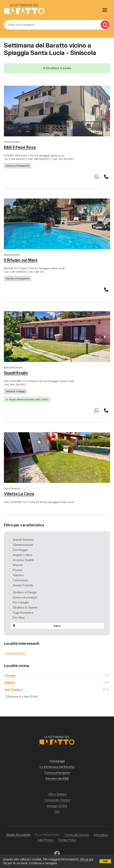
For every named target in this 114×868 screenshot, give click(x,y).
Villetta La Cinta (19, 494)
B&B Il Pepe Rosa (20, 147)
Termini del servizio (77, 835)
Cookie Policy (67, 840)
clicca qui (86, 859)
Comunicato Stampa (57, 800)
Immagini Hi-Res (57, 806)
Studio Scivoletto (18, 835)
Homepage (57, 761)
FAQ (57, 812)
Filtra (36, 626)
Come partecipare (57, 773)
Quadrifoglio (16, 373)
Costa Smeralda (15, 653)
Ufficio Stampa (57, 794)
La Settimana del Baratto (57, 767)
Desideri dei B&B (57, 778)
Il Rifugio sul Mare (21, 260)
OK (105, 861)
